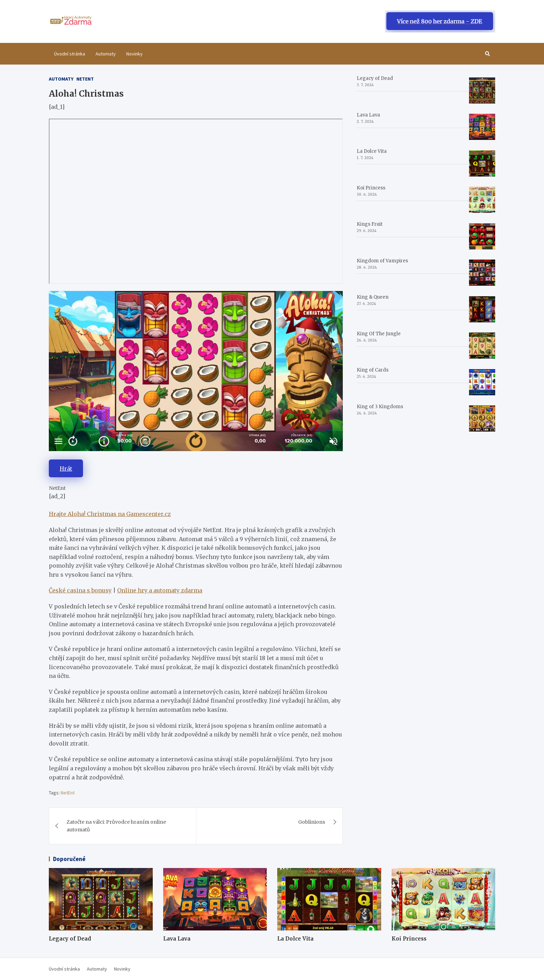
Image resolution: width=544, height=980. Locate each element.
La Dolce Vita (372, 151)
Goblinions (312, 822)
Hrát (66, 469)
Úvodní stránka (70, 54)
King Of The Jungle (379, 334)
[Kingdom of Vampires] (482, 273)
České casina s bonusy (80, 590)
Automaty (106, 54)
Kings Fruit (370, 224)
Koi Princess (371, 188)
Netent (85, 79)
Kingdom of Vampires (382, 261)
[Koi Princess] (482, 200)
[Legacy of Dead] (482, 91)
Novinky (134, 54)
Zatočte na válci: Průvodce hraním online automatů (116, 826)
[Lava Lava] (482, 127)
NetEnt (68, 793)
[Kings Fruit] (482, 236)
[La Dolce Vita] (482, 163)
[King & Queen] (482, 309)
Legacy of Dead (375, 78)
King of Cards (373, 370)
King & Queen (373, 297)
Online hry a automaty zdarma (160, 590)
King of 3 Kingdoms (380, 407)
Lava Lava (368, 115)
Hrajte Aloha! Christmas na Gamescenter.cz (110, 514)
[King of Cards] (482, 382)
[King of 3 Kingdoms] (482, 418)
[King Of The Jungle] (482, 346)
